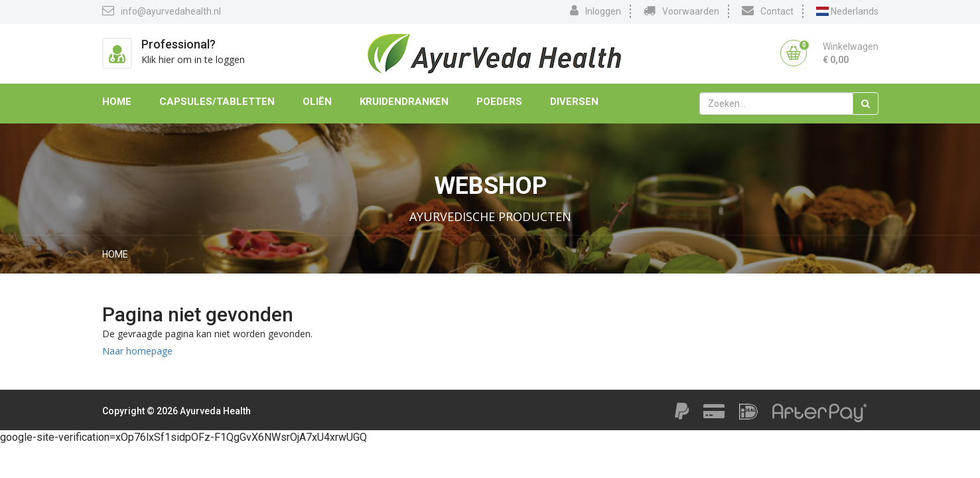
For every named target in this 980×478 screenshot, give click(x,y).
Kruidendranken (404, 102)
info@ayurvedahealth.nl (162, 11)
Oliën (317, 102)
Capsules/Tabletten (217, 102)
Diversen (574, 102)
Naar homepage (137, 351)
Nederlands (847, 11)
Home (117, 102)
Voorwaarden (681, 11)
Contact (768, 11)
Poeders (499, 102)
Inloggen (595, 11)
